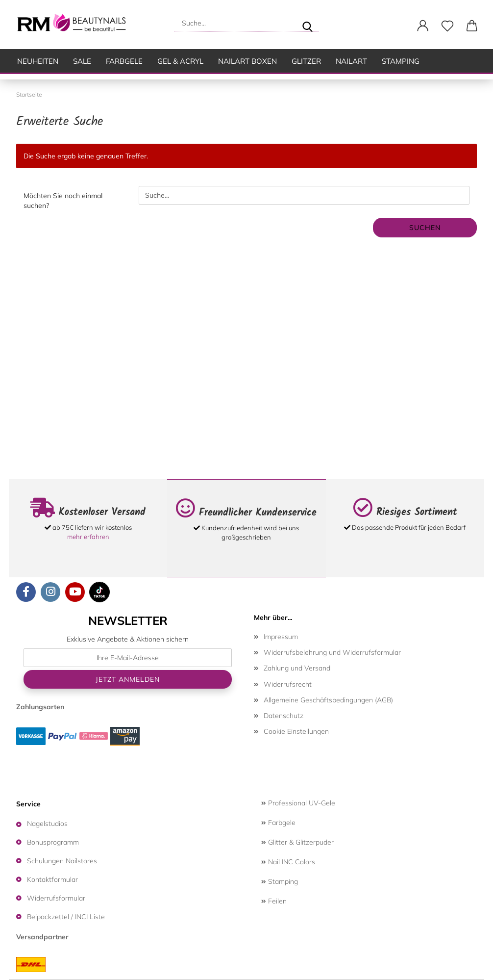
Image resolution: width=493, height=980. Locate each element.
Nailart (351, 61)
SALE (82, 61)
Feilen (274, 901)
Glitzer (306, 61)
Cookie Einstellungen (296, 731)
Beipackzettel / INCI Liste (66, 917)
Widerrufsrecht (288, 684)
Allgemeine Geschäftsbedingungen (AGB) (328, 700)
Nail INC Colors (288, 862)
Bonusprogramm (53, 842)
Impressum (281, 637)
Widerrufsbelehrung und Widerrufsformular (332, 652)
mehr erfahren (88, 537)
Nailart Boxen (247, 61)
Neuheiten (38, 61)
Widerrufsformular (56, 898)
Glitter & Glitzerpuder (297, 842)
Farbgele (124, 61)
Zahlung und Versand (297, 668)
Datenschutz (283, 716)
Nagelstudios (47, 824)
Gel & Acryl (180, 61)
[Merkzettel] (447, 26)
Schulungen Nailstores (62, 861)
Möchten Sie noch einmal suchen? (63, 201)
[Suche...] (307, 23)
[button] (423, 26)
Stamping (401, 61)
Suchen (425, 228)
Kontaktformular (52, 879)
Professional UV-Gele (298, 803)
